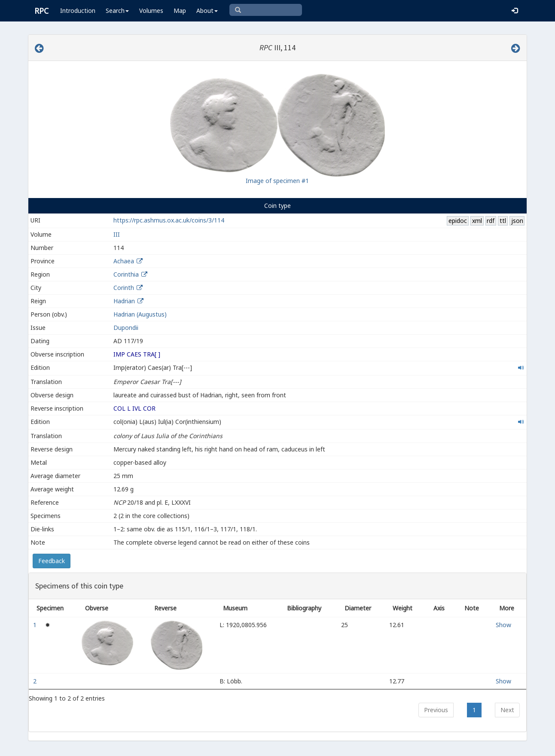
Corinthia (126, 274)
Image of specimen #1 (277, 181)
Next (507, 710)
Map (180, 11)
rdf (491, 221)
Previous (436, 710)
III (117, 234)
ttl (503, 221)
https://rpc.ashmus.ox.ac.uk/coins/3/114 (169, 220)
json (517, 221)
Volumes (151, 11)
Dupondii (126, 328)
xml (477, 221)
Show (503, 625)
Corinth (124, 288)
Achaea (124, 261)
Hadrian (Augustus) (140, 314)
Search (117, 11)
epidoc (458, 221)
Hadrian (124, 301)
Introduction (78, 11)
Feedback (52, 561)
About (207, 11)
